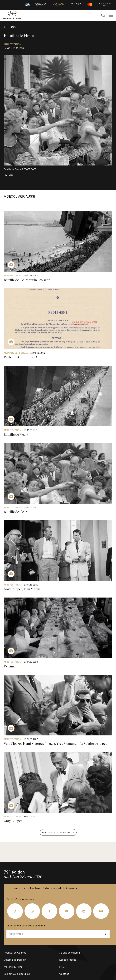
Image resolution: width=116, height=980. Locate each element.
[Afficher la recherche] (103, 15)
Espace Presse (68, 960)
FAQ (62, 967)
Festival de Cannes (15, 953)
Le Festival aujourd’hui (17, 974)
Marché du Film (13, 967)
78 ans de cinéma (70, 953)
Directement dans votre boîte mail (26, 926)
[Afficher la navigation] (111, 15)
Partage (9, 175)
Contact (64, 974)
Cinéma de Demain (15, 960)
